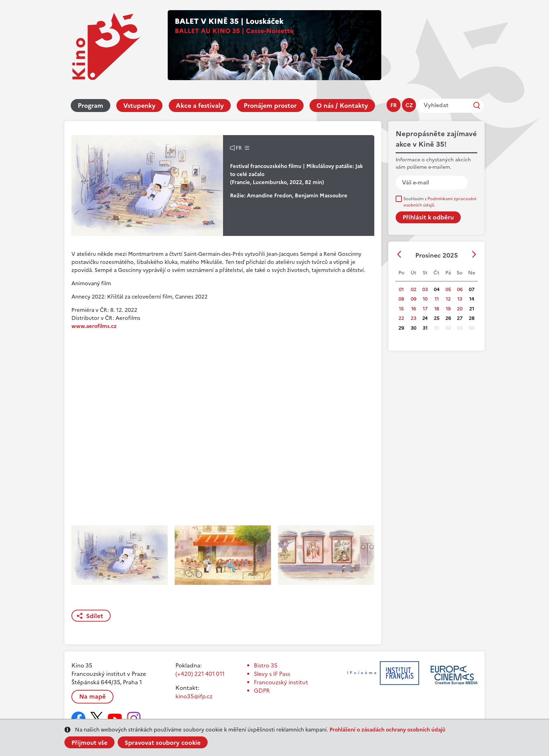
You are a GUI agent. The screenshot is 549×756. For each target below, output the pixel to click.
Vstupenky (139, 106)
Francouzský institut (281, 682)
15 (401, 309)
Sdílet (95, 616)
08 (401, 299)
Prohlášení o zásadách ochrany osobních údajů (387, 730)
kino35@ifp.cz (194, 696)
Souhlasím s (440, 202)
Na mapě (92, 696)
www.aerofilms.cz (94, 326)
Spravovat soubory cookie (163, 743)
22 (401, 318)
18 (437, 309)
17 (425, 309)
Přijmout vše (89, 743)
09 (414, 299)
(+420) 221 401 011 (200, 674)
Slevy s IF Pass (272, 674)
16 (414, 309)
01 (401, 290)
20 (460, 309)
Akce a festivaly (200, 106)
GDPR (262, 691)
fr (394, 105)
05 (448, 290)
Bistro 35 (266, 665)
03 (425, 290)
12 (448, 299)
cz (409, 105)
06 (460, 290)
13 (460, 299)
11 (437, 299)
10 (425, 299)
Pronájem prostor (270, 106)
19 (448, 309)
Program (91, 106)
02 (414, 290)
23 (414, 318)
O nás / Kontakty (342, 106)
